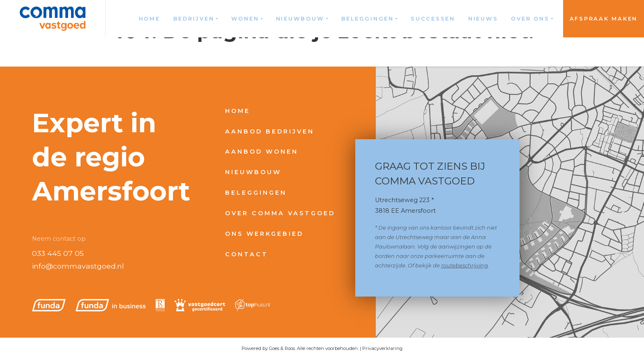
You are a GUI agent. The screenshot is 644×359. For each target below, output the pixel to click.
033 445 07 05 (58, 253)
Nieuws (483, 19)
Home (149, 19)
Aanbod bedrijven (270, 131)
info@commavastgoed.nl (78, 266)
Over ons (530, 19)
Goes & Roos (282, 348)
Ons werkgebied (264, 234)
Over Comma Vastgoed (280, 213)
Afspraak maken (604, 19)
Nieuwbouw (300, 19)
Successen (433, 19)
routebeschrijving (465, 266)
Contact (247, 254)
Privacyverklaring (382, 348)
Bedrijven (194, 19)
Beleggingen (368, 19)
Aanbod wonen (262, 152)
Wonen (245, 19)
